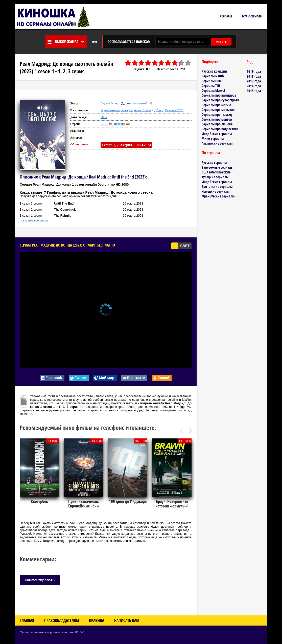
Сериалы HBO (211, 81)
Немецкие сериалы (216, 191)
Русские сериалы (214, 162)
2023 (104, 117)
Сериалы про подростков (220, 129)
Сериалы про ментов (217, 119)
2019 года (254, 71)
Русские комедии (214, 71)
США (104, 124)
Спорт (160, 110)
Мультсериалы (252, 16)
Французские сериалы (218, 196)
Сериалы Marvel (213, 90)
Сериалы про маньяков (219, 110)
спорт (116, 103)
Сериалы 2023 (174, 110)
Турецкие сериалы (215, 177)
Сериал (105, 103)
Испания (120, 124)
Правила (97, 620)
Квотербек (39, 501)
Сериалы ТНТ (211, 86)
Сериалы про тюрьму (217, 114)
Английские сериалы (217, 143)
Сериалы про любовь (217, 124)
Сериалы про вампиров (219, 95)
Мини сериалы (213, 138)
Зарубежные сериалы (114, 110)
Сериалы (226, 16)
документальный (137, 103)
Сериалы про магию (216, 105)
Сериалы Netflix (213, 76)
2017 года (254, 81)
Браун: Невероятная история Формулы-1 (172, 504)
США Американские (216, 172)
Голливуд (148, 110)
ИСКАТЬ (221, 42)
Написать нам (127, 620)
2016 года (254, 86)
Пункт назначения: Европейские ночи (84, 504)
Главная (27, 620)
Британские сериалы (217, 186)
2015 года (254, 91)
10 (188, 63)
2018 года (254, 76)
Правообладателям (62, 620)
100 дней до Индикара (128, 501)
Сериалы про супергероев (220, 100)
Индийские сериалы (217, 134)
